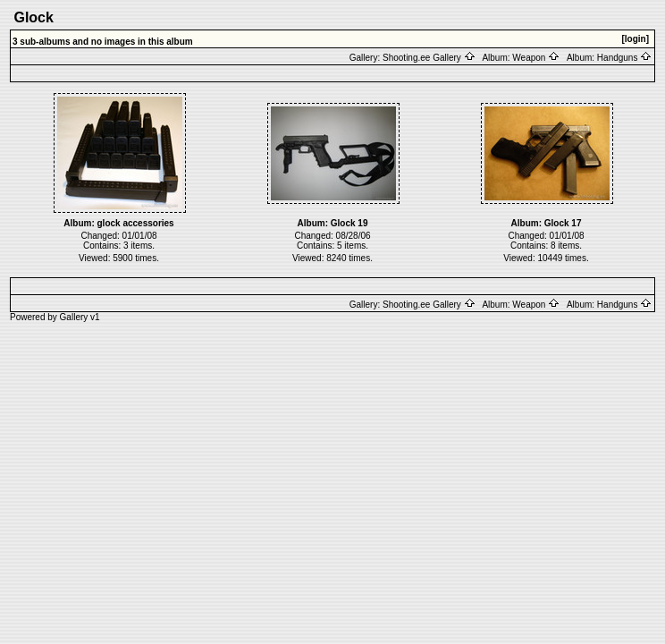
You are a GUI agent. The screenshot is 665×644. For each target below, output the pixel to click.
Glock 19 (349, 223)
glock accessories (136, 223)
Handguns (624, 58)
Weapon (536, 58)
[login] (635, 39)
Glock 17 (563, 223)
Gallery (74, 317)
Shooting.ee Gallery (429, 58)
